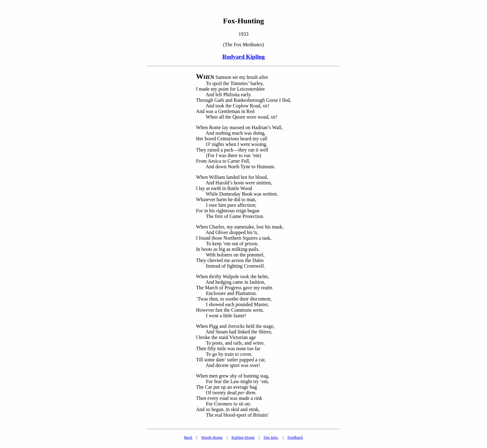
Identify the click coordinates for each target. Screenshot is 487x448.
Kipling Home (243, 437)
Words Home (212, 437)
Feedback (295, 437)
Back (188, 437)
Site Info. (271, 437)
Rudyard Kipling (244, 57)
